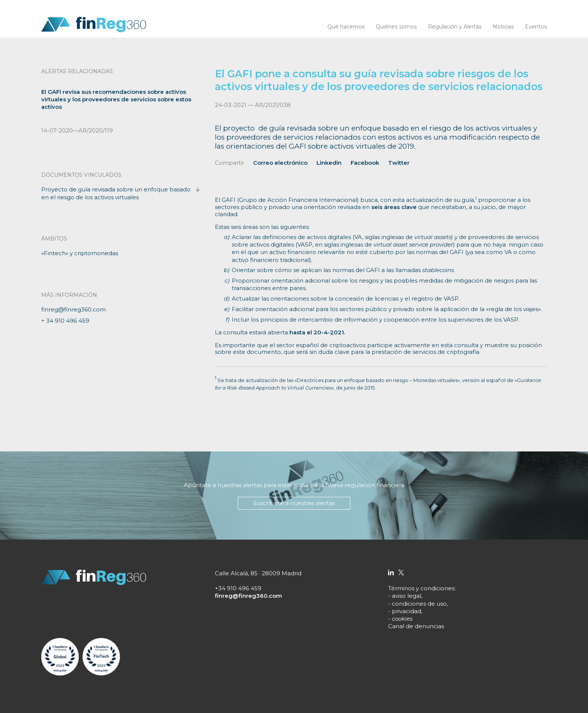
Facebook (365, 163)
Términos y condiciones (421, 588)
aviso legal (406, 596)
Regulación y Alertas (455, 27)
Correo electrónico (280, 163)
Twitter (399, 163)
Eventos (536, 27)
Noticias (503, 27)
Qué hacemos (346, 27)
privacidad (406, 611)
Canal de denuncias (416, 626)
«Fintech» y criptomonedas (80, 253)
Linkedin (329, 163)
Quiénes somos (396, 27)
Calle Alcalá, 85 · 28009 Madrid (258, 573)
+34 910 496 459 (238, 588)
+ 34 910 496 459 (65, 321)
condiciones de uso (419, 604)
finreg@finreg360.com (73, 309)
